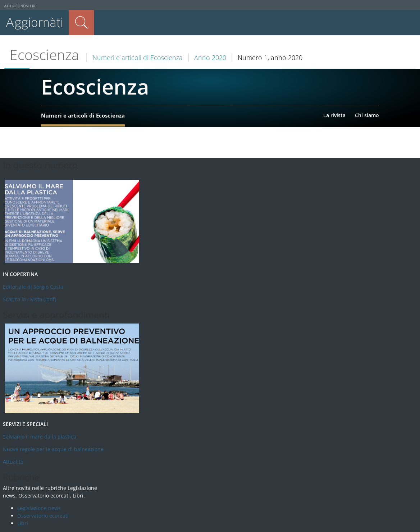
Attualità (13, 462)
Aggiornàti (34, 22)
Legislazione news (39, 508)
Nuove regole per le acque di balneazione (53, 449)
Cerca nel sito (81, 23)
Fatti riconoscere (19, 6)
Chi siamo (367, 115)
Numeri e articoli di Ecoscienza (138, 58)
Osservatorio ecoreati (43, 516)
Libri (23, 523)
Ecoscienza (44, 55)
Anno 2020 (210, 58)
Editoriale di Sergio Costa (33, 287)
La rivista (334, 115)
